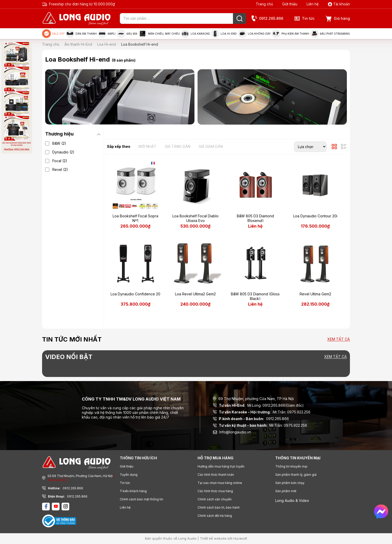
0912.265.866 (267, 19)
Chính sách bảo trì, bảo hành (219, 507)
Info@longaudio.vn (232, 432)
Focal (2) (60, 161)
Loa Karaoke (195, 34)
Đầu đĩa (127, 34)
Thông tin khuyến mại (291, 466)
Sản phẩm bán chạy (290, 483)
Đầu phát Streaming (330, 34)
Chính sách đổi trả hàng (215, 516)
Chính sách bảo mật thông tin (141, 499)
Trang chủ (264, 4)
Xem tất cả (339, 339)
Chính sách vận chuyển (215, 499)
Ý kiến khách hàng (133, 491)
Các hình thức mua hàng (215, 491)
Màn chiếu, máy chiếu (159, 34)
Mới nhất (148, 146)
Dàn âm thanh (81, 34)
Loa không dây (254, 34)
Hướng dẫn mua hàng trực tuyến (221, 466)
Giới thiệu (290, 4)
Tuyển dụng (129, 475)
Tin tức (305, 18)
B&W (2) (59, 143)
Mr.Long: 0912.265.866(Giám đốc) (258, 405)
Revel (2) (60, 169)
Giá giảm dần (211, 146)
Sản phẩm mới (286, 491)
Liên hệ (313, 4)
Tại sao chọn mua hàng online (220, 483)
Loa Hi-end (224, 34)
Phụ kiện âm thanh (290, 34)
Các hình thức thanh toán (216, 475)
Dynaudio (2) (63, 152)
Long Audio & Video (292, 501)
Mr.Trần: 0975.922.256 (262, 412)
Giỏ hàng (338, 19)
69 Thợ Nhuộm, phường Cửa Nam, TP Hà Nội (253, 399)
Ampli (107, 34)
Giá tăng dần (178, 146)
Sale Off (53, 34)
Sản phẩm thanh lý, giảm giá (296, 475)
